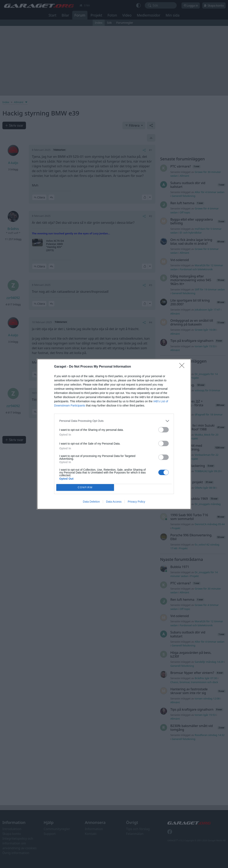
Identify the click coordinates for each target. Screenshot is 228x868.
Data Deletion (91, 502)
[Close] (183, 367)
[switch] (164, 430)
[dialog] (114, 434)
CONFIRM (85, 487)
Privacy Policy (136, 502)
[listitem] (114, 421)
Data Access (114, 502)
